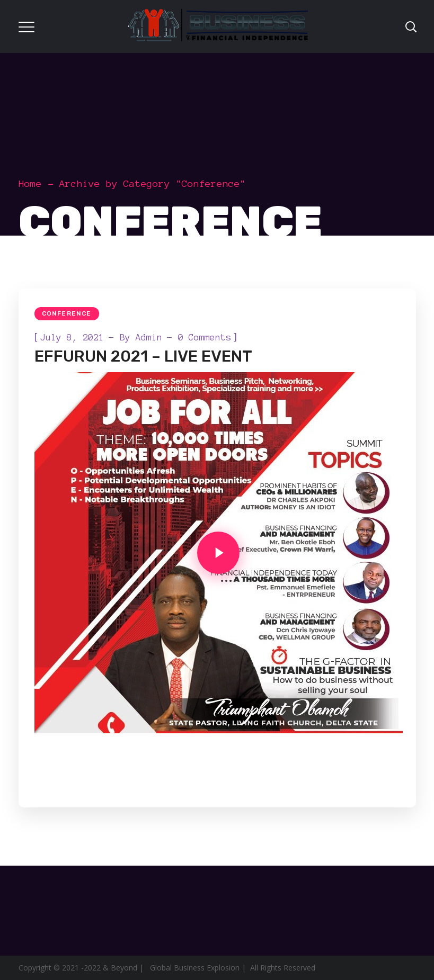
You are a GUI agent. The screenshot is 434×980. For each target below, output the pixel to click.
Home (30, 184)
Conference (67, 313)
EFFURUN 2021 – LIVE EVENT (143, 356)
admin (149, 337)
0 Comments (205, 337)
